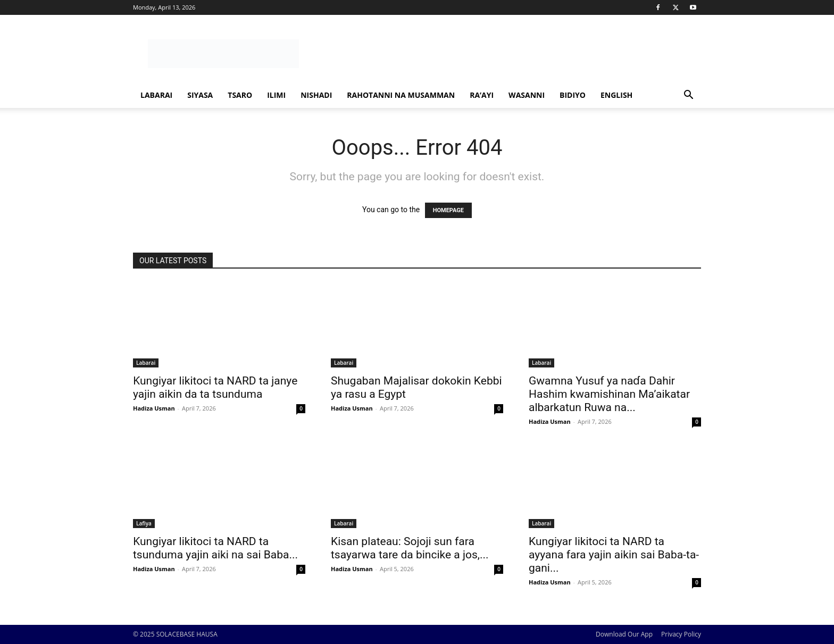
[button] (688, 96)
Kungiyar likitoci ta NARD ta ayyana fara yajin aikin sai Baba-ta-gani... (614, 555)
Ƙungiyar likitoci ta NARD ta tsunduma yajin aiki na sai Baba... (215, 548)
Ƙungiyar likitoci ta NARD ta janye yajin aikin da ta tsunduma (215, 387)
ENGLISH (616, 95)
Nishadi (316, 95)
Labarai (156, 95)
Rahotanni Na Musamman (401, 95)
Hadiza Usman (154, 408)
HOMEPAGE (448, 210)
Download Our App (624, 634)
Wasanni (527, 95)
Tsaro (240, 95)
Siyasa (200, 95)
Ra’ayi (482, 95)
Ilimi (276, 95)
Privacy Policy (681, 634)
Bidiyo (573, 95)
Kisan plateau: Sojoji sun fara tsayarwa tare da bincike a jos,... (410, 548)
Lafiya (144, 523)
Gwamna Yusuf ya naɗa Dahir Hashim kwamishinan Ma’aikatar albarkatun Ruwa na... (609, 394)
